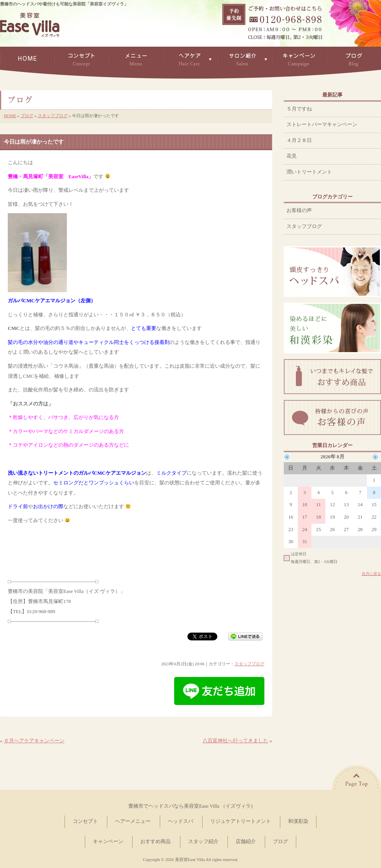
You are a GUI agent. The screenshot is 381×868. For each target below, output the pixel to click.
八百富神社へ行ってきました (235, 741)
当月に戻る (371, 574)
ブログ (27, 116)
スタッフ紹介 (203, 842)
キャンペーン (108, 842)
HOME (10, 116)
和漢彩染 (298, 821)
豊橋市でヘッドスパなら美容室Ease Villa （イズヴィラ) (190, 806)
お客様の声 (299, 210)
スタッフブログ (53, 116)
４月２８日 (299, 140)
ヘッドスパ (181, 821)
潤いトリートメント (309, 172)
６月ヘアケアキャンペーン (34, 741)
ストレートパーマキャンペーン (322, 125)
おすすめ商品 (156, 842)
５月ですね (299, 109)
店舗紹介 (246, 842)
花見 (292, 156)
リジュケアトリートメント (241, 821)
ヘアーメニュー (133, 821)
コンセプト (85, 821)
